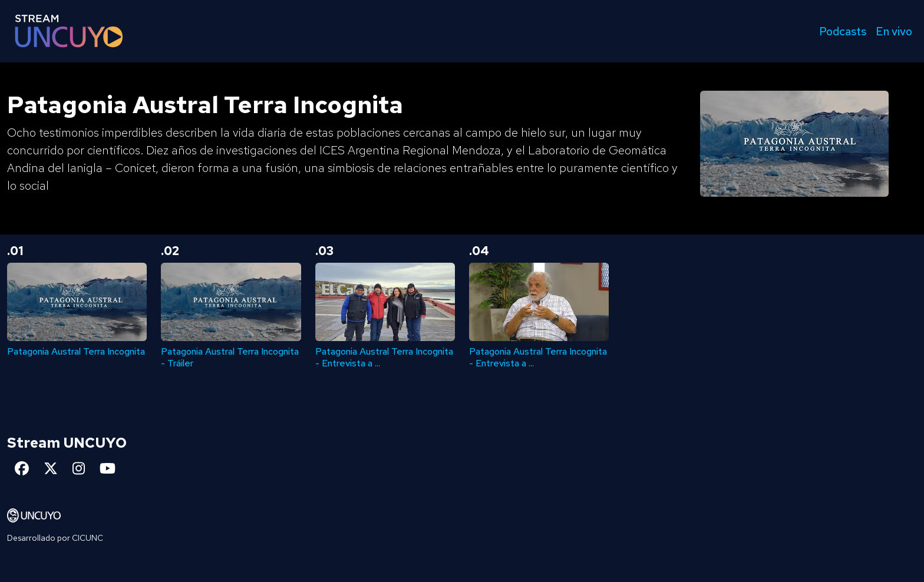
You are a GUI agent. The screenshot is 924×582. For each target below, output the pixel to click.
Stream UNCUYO (67, 443)
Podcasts (843, 31)
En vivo (894, 31)
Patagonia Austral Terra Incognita (76, 351)
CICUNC (88, 538)
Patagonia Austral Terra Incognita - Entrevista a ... (384, 357)
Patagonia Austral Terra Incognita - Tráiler (230, 357)
